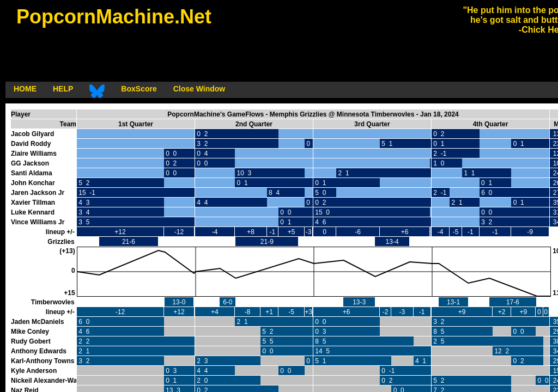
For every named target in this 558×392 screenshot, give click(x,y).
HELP (63, 89)
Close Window (199, 89)
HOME (25, 89)
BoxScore (139, 89)
